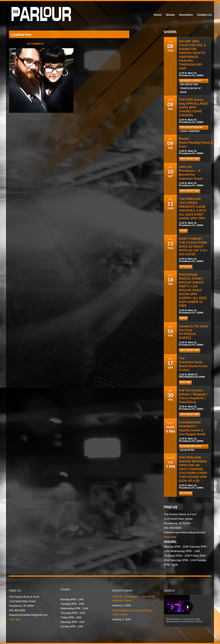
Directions (186, 15)
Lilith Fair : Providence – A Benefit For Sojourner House (191, 172)
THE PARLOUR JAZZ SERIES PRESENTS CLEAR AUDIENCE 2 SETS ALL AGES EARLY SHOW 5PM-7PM (192, 208)
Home (158, 15)
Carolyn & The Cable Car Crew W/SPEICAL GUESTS (194, 332)
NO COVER (186, 267)
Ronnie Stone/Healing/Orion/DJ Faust (197, 142)
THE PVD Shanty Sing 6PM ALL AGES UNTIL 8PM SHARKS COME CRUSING (193, 107)
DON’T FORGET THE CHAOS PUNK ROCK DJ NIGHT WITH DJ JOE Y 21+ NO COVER (193, 246)
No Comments (35, 44)
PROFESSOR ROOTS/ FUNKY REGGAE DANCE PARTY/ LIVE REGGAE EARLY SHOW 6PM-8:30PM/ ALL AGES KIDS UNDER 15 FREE (193, 290)
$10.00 (183, 231)
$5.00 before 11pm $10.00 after (191, 447)
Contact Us (204, 15)
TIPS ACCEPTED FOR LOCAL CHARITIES (191, 128)
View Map (170, 537)
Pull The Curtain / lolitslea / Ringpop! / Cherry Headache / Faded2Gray (194, 396)
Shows (170, 15)
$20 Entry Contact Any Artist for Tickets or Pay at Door (191, 81)
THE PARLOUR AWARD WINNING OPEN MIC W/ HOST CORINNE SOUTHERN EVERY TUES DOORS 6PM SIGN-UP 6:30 (193, 469)
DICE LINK (185, 382)
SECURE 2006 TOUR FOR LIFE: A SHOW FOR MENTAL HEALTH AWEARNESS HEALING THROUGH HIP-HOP (192, 55)
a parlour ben (21, 34)
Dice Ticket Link (190, 159)
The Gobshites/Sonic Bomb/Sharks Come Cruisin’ (193, 364)
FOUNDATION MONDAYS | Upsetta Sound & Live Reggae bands (192, 428)
